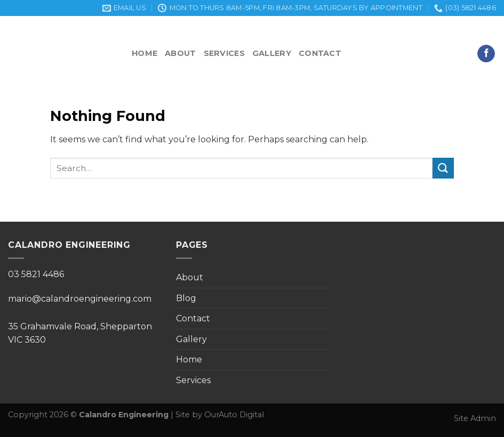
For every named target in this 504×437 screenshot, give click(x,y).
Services (224, 53)
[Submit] (443, 168)
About (180, 53)
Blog (186, 298)
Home (145, 53)
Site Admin (475, 418)
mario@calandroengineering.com (80, 299)
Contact (320, 53)
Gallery (272, 53)
